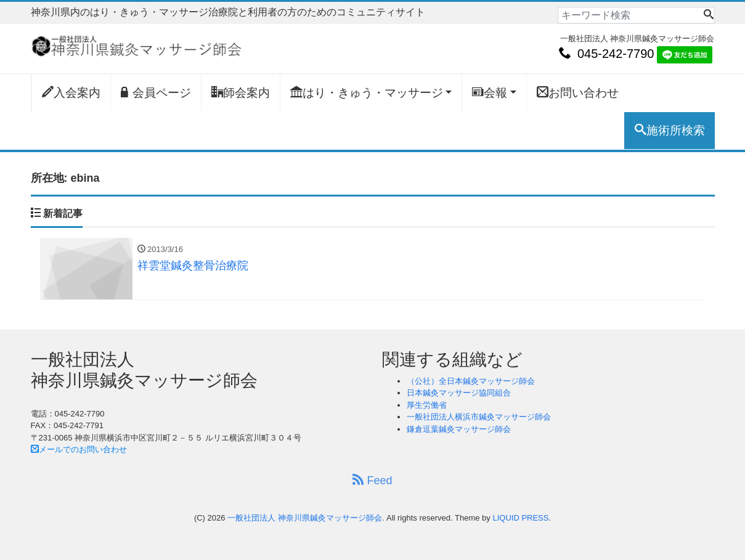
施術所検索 (670, 130)
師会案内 (241, 92)
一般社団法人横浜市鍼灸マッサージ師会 (479, 417)
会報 (490, 92)
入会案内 (71, 92)
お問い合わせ (578, 92)
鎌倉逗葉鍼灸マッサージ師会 (459, 429)
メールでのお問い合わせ (79, 449)
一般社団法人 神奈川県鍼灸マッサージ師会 (305, 518)
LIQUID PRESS (520, 518)
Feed (372, 480)
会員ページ (156, 92)
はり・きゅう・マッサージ (367, 92)
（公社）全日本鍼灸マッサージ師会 (471, 381)
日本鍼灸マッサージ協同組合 (459, 393)
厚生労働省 (427, 405)
